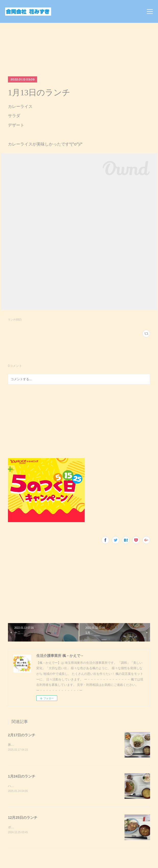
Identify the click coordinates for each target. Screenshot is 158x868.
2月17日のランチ (22, 735)
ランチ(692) (15, 320)
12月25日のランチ (23, 818)
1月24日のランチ (22, 777)
